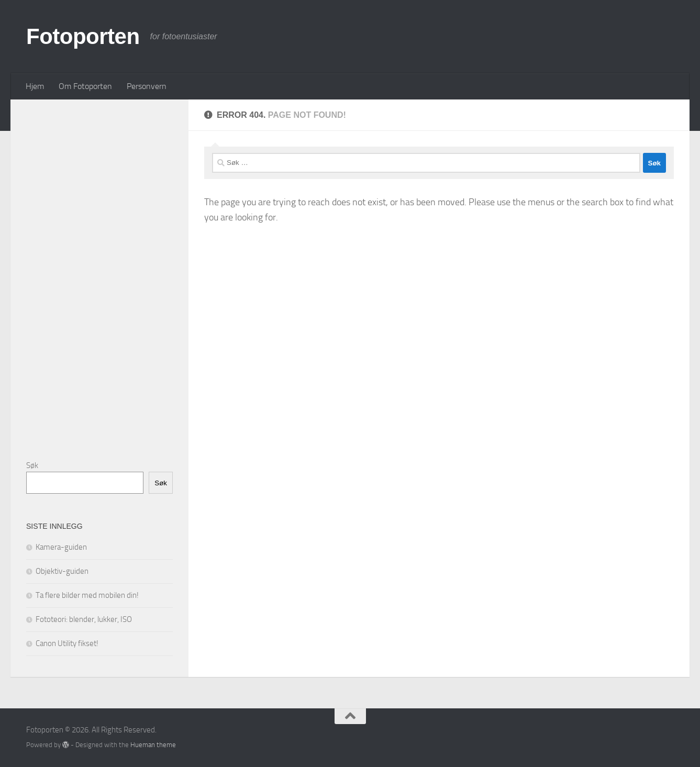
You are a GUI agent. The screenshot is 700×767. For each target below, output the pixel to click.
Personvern (147, 86)
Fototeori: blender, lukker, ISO (84, 619)
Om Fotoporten (85, 86)
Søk (32, 465)
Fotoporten (83, 36)
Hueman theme (153, 745)
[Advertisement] (105, 272)
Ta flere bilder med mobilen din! (87, 595)
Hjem (35, 86)
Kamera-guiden (61, 547)
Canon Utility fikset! (67, 643)
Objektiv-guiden (62, 571)
